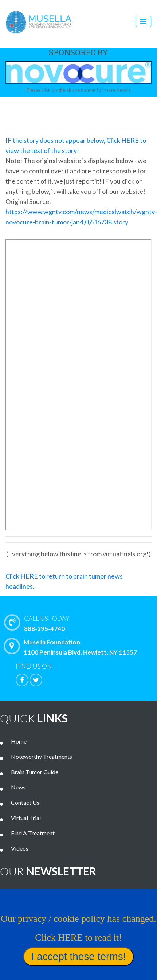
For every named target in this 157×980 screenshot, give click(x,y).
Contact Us (25, 802)
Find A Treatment (33, 833)
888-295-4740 (82, 623)
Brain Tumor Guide (35, 772)
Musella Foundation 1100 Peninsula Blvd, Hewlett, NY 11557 (72, 647)
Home (19, 741)
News (18, 787)
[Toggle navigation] (143, 21)
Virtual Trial (26, 818)
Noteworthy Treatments (42, 756)
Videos (20, 848)
